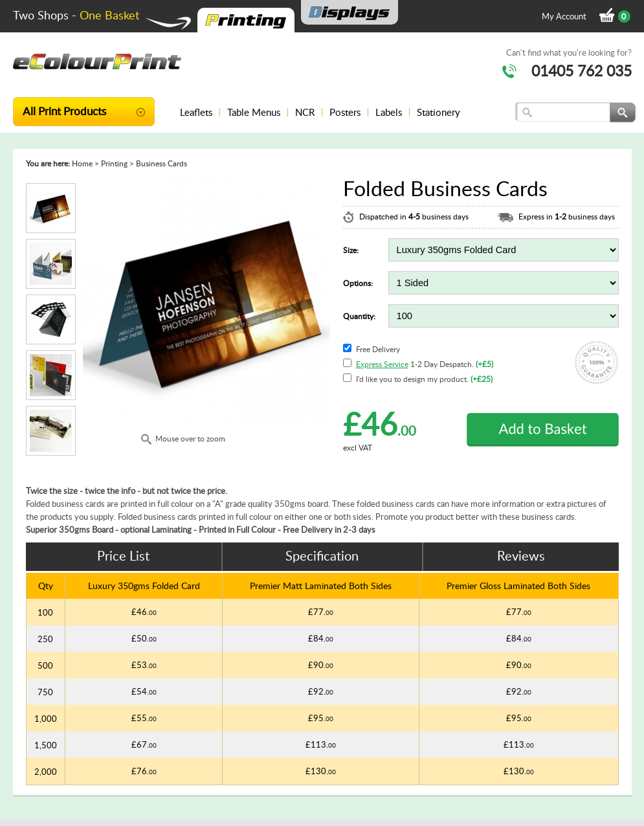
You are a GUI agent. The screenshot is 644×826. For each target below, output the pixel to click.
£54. (144, 691)
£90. (321, 665)
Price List (123, 555)
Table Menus (254, 112)
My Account (564, 16)
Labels (389, 112)
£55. (144, 718)
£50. (144, 638)
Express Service (382, 364)
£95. (321, 718)
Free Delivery (378, 349)
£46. (144, 612)
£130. (321, 771)
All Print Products (64, 111)
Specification (322, 555)
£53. (144, 665)
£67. (144, 744)
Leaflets (196, 112)
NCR (305, 112)
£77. (321, 612)
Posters (345, 112)
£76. (144, 771)
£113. (321, 744)
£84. (321, 638)
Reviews (521, 555)
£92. (321, 691)
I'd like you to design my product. (424, 379)
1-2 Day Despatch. (425, 364)
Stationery (439, 112)
